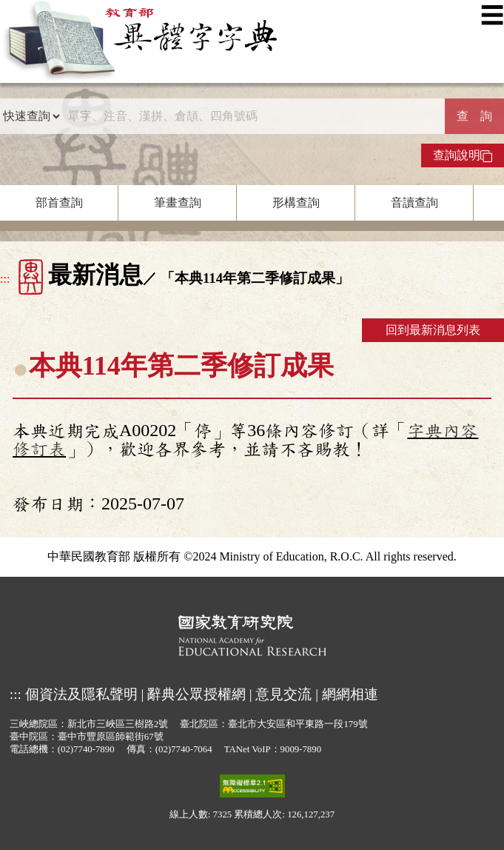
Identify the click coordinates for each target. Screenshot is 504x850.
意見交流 (283, 694)
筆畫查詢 (178, 203)
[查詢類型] (31, 116)
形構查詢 (296, 203)
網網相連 (350, 694)
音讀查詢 (414, 203)
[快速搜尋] (253, 116)
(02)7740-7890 (86, 749)
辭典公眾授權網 (196, 694)
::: (5, 279)
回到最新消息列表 (433, 330)
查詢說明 (463, 155)
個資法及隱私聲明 (81, 694)
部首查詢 (59, 203)
